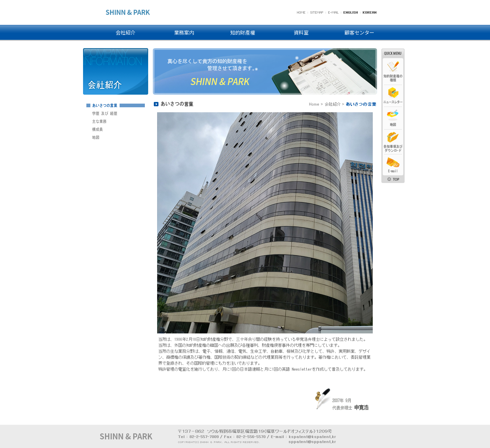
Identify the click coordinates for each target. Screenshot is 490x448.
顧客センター (359, 32)
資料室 (301, 32)
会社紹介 (126, 32)
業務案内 (184, 32)
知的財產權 (243, 32)
